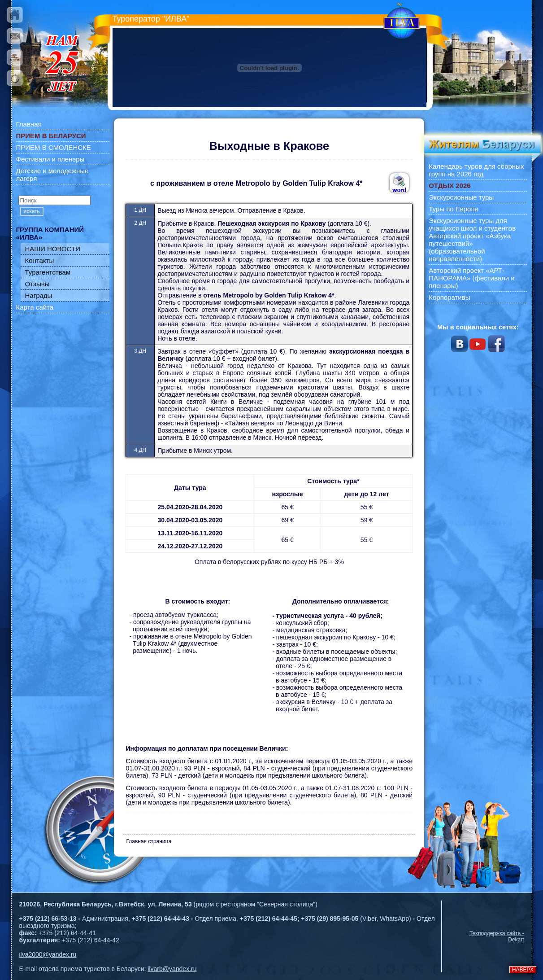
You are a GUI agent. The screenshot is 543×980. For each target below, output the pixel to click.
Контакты (40, 260)
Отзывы (37, 284)
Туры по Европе (454, 209)
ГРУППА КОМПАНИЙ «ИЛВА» (50, 233)
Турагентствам (48, 272)
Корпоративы (449, 297)
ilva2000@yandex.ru (48, 954)
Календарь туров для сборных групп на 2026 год (476, 170)
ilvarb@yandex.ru (172, 969)
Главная (29, 124)
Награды (39, 295)
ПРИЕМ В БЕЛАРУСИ (51, 136)
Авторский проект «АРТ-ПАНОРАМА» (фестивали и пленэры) (472, 278)
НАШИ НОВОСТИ (53, 249)
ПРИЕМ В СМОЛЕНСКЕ (54, 147)
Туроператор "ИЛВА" (151, 19)
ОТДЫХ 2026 (450, 186)
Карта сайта (35, 307)
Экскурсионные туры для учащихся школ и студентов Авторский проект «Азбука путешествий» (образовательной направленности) (472, 240)
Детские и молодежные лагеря (52, 175)
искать (32, 211)
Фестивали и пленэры (50, 159)
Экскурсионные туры (461, 197)
